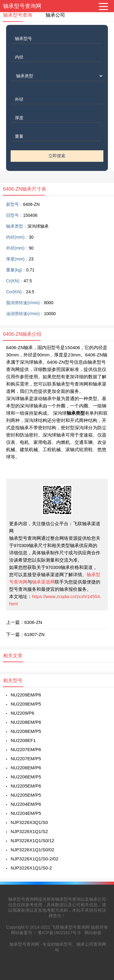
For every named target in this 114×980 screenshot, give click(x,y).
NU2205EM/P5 (26, 795)
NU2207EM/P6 (26, 749)
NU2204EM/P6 (26, 804)
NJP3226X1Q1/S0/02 (32, 850)
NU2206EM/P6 (26, 768)
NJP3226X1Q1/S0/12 (32, 840)
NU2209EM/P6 (26, 695)
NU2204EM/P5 (26, 813)
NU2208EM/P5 (26, 731)
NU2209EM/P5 (26, 704)
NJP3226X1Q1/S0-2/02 (35, 859)
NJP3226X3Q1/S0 (29, 822)
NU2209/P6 (22, 713)
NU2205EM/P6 (26, 786)
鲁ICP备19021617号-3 (59, 933)
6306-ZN (33, 622)
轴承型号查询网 (22, 6)
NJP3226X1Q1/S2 (29, 831)
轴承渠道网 (43, 582)
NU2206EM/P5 (26, 777)
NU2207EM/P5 (26, 759)
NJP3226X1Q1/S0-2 (31, 868)
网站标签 (93, 933)
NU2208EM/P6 (26, 722)
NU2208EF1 (23, 740)
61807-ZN (35, 634)
